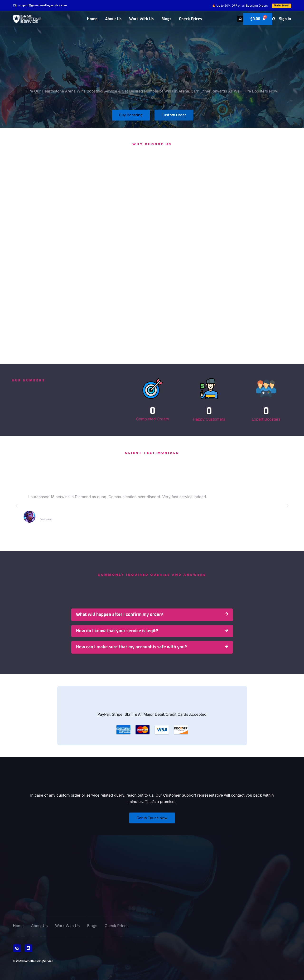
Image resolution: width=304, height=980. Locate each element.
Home (92, 19)
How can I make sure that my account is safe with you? (132, 647)
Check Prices (191, 19)
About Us (113, 19)
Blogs (166, 19)
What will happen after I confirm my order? (120, 615)
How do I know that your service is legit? (117, 631)
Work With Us (141, 19)
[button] (240, 19)
